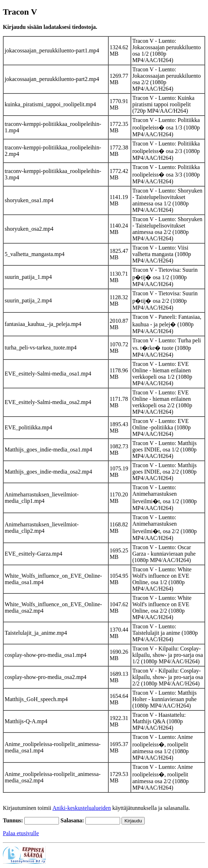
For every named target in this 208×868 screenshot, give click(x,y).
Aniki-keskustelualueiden (82, 808)
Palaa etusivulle (21, 833)
